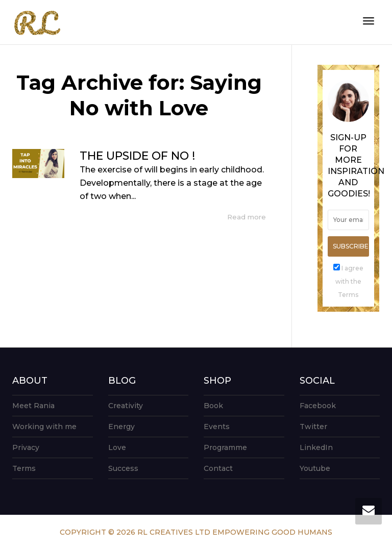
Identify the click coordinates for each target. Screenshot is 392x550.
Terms (24, 468)
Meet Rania (33, 406)
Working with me (44, 427)
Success (123, 468)
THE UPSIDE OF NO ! (137, 156)
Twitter (313, 427)
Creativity (126, 406)
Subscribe (351, 246)
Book (213, 406)
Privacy (26, 447)
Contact (218, 468)
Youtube (315, 468)
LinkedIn (316, 447)
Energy (121, 427)
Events (217, 427)
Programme (225, 447)
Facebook (318, 406)
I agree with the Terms (349, 281)
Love (117, 447)
